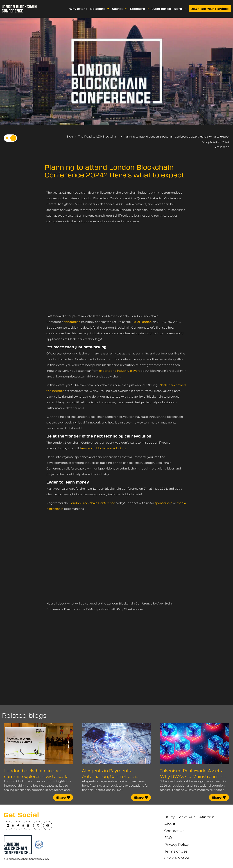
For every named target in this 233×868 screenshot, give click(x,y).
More (180, 9)
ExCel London (142, 322)
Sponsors (139, 9)
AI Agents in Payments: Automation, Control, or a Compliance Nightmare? (109, 776)
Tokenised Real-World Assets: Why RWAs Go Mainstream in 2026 (192, 776)
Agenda (119, 9)
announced (72, 322)
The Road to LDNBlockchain (98, 137)
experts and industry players (120, 371)
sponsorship (164, 503)
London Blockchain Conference (92, 503)
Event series (161, 9)
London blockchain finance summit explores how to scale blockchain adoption (36, 776)
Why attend (78, 9)
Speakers (100, 9)
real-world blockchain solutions (104, 448)
